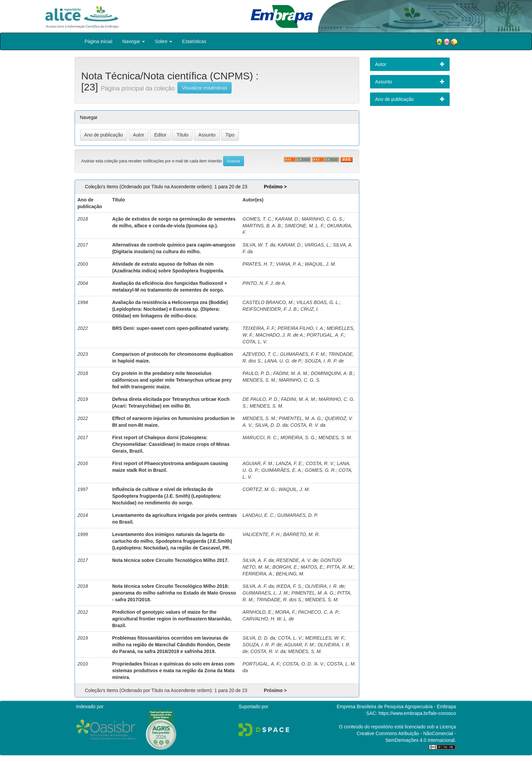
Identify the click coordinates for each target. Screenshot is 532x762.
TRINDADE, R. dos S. (279, 600)
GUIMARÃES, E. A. (282, 470)
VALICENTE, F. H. (262, 534)
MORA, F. (285, 612)
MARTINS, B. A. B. (262, 226)
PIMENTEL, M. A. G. (301, 418)
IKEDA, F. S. (289, 586)
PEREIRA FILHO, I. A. (301, 328)
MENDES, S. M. (259, 380)
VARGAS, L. (317, 245)
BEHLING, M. (290, 574)
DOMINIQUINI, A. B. (332, 373)
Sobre (163, 41)
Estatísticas (194, 41)
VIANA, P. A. (289, 264)
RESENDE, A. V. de (297, 560)
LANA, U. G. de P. (283, 361)
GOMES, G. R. (320, 470)
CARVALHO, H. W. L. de (268, 619)
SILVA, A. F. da (258, 560)
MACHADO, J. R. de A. (280, 335)
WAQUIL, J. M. (320, 264)
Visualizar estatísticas (204, 88)
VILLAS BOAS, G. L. (318, 302)
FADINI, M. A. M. (291, 373)
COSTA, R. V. (320, 463)
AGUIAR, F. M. (258, 463)
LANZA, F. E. (290, 463)
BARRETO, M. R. (302, 534)
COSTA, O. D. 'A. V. (303, 664)
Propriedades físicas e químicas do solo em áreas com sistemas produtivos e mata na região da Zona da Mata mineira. (173, 671)
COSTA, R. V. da (308, 425)
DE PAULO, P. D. (261, 399)
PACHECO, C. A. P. (319, 612)
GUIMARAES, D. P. (298, 515)
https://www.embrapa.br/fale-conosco (417, 713)
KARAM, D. (287, 219)
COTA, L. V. (255, 342)
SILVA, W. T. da (259, 245)
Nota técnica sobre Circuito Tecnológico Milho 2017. (171, 560)
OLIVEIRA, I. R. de (325, 586)
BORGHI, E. (285, 567)
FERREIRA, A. (258, 574)
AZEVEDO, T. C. (260, 354)
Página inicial (99, 41)
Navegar (134, 41)
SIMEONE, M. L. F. (304, 226)
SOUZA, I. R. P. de (324, 361)
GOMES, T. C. (258, 219)
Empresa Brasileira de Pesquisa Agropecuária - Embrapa (396, 707)
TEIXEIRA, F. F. (259, 328)
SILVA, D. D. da (271, 425)
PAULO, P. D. (257, 373)
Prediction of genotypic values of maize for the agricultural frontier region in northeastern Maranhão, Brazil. (172, 619)
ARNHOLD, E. (258, 612)
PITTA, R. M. (340, 567)
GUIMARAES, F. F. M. (303, 354)
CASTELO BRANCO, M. (268, 302)
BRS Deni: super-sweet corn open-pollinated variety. (171, 328)
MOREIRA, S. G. (298, 437)
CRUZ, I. (310, 309)
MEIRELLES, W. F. (325, 638)
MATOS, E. (313, 567)
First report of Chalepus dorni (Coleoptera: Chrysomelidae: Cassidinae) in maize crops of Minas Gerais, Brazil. (171, 444)
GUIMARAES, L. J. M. (266, 593)
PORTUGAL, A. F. (325, 335)
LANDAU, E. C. (259, 515)
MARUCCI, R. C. (260, 437)
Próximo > (275, 187)
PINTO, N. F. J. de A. (264, 283)
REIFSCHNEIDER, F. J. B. (270, 309)
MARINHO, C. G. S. (323, 219)
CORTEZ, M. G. (259, 489)
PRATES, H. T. (258, 264)
